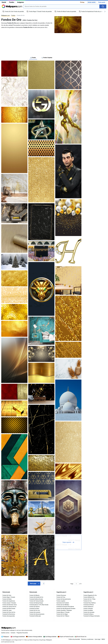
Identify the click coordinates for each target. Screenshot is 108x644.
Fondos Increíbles (88, 610)
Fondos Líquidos (61, 601)
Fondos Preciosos (61, 595)
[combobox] (61, 6)
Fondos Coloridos (88, 608)
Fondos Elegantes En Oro (90, 595)
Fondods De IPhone (89, 605)
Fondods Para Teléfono (90, 603)
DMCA (103, 639)
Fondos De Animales (89, 612)
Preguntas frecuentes (22, 633)
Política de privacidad (74, 639)
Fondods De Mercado (35, 616)
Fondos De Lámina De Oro (9, 607)
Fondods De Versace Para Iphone (65, 607)
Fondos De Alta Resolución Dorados (66, 608)
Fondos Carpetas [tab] (47, 58)
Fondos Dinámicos (88, 607)
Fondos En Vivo (88, 601)
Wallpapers (6, 637)
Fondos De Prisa (61, 597)
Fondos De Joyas (7, 610)
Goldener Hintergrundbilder (35, 637)
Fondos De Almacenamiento (37, 614)
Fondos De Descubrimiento (64, 599)
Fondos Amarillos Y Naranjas (64, 610)
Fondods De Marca (88, 614)
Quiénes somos (5, 633)
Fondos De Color (7, 595)
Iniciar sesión (92, 2)
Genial (4, 2)
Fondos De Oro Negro (62, 614)
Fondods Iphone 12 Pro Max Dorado (39, 605)
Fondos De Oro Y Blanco (63, 616)
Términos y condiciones (87, 639)
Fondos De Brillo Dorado (9, 608)
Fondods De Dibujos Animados (92, 616)
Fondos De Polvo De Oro (9, 612)
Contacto (13, 633)
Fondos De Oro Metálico (63, 605)
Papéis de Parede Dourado (67, 637)
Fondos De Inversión (35, 612)
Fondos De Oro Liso (35, 610)
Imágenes (21, 2)
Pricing (82, 2)
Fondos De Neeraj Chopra (36, 603)
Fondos (12, 2)
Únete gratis (102, 2)
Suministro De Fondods (63, 603)
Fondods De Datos (34, 608)
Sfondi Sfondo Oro (82, 637)
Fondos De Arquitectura (9, 601)
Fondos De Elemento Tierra (10, 605)
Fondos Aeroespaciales (9, 616)
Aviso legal (97, 639)
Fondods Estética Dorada (36, 599)
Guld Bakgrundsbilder (51, 637)
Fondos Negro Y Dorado (9, 597)
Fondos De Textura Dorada (36, 601)
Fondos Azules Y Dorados (9, 603)
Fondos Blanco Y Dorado (63, 612)
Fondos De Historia (35, 607)
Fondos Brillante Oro (89, 597)
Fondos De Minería (34, 595)
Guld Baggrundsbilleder (19, 637)
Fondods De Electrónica (9, 614)
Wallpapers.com (6, 15)
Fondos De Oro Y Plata (89, 599)
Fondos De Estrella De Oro (36, 597)
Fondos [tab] (33, 58)
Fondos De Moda (7, 599)
